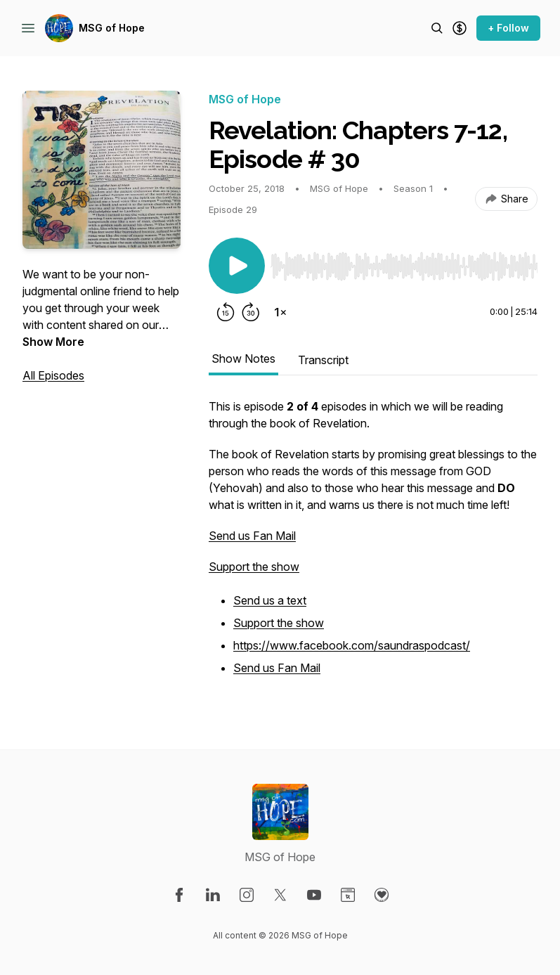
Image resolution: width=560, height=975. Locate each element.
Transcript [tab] (323, 360)
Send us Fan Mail (252, 536)
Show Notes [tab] (243, 359)
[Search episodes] (437, 28)
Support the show (254, 567)
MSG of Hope (112, 28)
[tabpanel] (373, 545)
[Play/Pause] (237, 266)
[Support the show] (460, 28)
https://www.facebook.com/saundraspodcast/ (352, 645)
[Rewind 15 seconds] (226, 312)
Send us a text (270, 600)
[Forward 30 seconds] (251, 312)
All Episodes (53, 375)
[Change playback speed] (280, 312)
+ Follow (508, 28)
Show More (53, 342)
